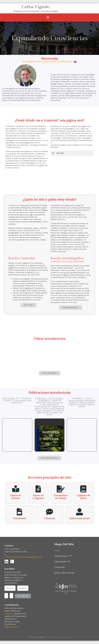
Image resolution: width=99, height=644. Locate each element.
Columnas (49, 518)
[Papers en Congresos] (38, 489)
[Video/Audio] (19, 512)
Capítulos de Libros (83, 497)
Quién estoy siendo (80, 518)
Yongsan (8, 614)
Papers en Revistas (16, 497)
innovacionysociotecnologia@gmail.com (24, 557)
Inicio (57, 551)
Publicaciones (63, 556)
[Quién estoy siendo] (80, 512)
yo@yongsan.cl (11, 627)
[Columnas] (49, 512)
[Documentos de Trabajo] (61, 489)
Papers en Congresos (38, 497)
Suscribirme (23, 596)
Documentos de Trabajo (61, 497)
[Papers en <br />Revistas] (16, 489)
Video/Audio (20, 518)
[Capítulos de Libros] (83, 489)
